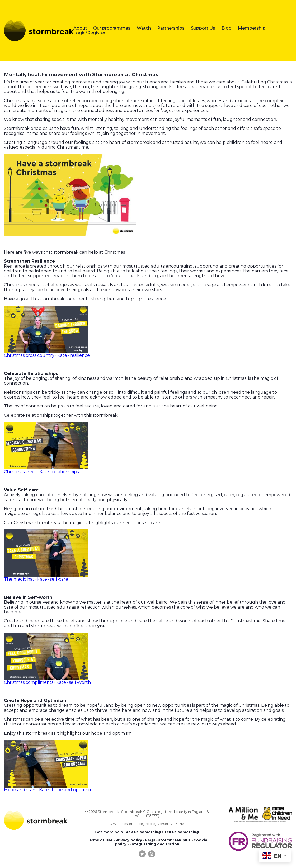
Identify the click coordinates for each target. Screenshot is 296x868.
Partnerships (171, 28)
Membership (252, 28)
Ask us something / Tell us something (162, 832)
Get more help (109, 832)
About (80, 28)
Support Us (203, 28)
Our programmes (112, 28)
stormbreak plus (174, 840)
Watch (144, 28)
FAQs (150, 840)
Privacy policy (129, 840)
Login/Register (89, 33)
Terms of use (100, 840)
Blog (227, 28)
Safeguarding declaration (154, 844)
